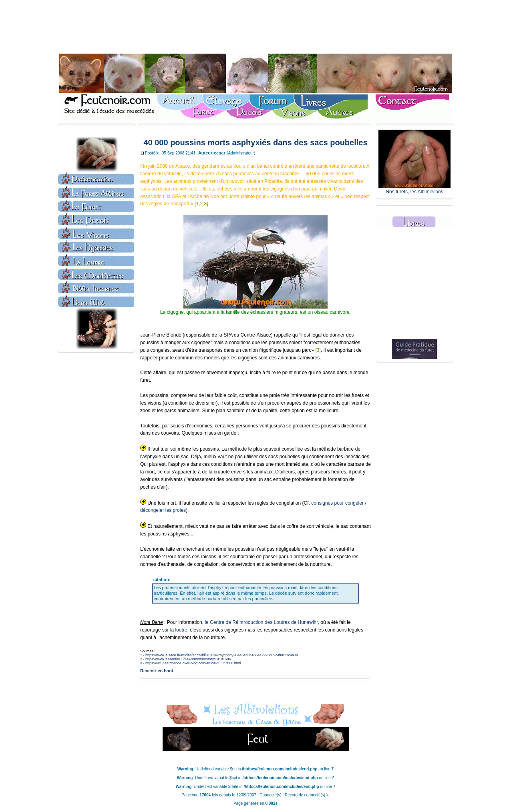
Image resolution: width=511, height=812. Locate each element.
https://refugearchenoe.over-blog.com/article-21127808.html (193, 663)
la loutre (179, 630)
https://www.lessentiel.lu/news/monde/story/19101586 (188, 659)
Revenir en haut (157, 671)
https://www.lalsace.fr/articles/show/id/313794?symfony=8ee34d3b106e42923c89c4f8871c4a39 (222, 655)
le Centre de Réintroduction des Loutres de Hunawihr (261, 622)
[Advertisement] (255, 28)
